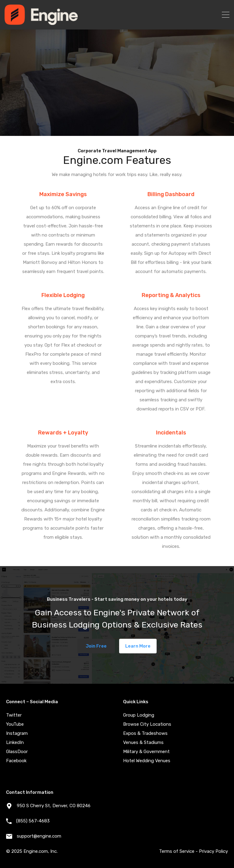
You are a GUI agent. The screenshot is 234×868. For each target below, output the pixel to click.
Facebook (16, 761)
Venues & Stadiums (143, 742)
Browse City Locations (147, 724)
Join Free (96, 646)
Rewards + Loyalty (63, 433)
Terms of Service (177, 851)
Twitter (14, 715)
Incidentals (171, 433)
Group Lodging (139, 715)
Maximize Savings (63, 194)
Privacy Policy (213, 851)
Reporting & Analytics (171, 295)
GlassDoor (17, 752)
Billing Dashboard (171, 194)
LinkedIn (15, 742)
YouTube (15, 724)
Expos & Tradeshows (145, 733)
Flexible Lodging (63, 295)
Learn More (138, 646)
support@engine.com (39, 836)
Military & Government (146, 752)
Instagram (17, 733)
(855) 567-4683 (33, 821)
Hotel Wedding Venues (147, 761)
